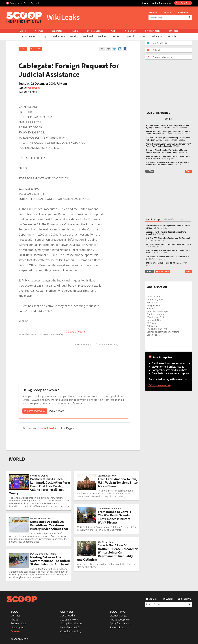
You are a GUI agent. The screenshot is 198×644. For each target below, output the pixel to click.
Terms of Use (117, 627)
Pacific (113, 31)
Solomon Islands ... (182, 134)
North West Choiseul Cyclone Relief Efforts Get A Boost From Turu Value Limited (167, 164)
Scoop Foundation (71, 623)
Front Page (28, 36)
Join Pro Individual (35, 411)
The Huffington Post (157, 329)
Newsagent (17, 627)
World (130, 36)
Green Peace (153, 335)
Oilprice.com (153, 297)
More (188, 171)
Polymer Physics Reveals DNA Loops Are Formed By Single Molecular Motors (168, 127)
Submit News (18, 623)
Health (172, 36)
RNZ (172, 159)
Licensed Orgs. (118, 616)
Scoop (23, 31)
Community (131, 31)
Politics (74, 36)
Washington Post (155, 317)
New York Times (155, 320)
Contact (15, 616)
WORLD (17, 459)
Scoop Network (69, 620)
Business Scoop (94, 31)
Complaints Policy (71, 631)
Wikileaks (33, 88)
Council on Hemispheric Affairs (163, 332)
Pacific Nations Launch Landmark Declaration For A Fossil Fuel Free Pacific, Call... (169, 145)
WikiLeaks (36, 49)
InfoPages (174, 31)
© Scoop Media (20, 639)
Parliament (59, 36)
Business (103, 36)
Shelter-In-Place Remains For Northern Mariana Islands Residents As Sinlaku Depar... (167, 151)
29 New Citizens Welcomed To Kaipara (163, 263)
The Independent (156, 314)
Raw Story (152, 302)
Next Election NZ (70, 627)
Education (158, 36)
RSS (150, 171)
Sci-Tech (117, 36)
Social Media (68, 616)
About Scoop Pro (120, 620)
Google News (153, 305)
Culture (143, 36)
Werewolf (39, 31)
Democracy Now (155, 299)
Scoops (43, 36)
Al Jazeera (152, 326)
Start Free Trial (183, 3)
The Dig (75, 31)
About (14, 620)
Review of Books (153, 31)
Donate (15, 631)
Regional (88, 36)
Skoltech (184, 128)
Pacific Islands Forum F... (174, 140)
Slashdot (151, 308)
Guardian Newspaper (158, 311)
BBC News (152, 323)
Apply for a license (120, 623)
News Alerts (163, 272)
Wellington (57, 31)
